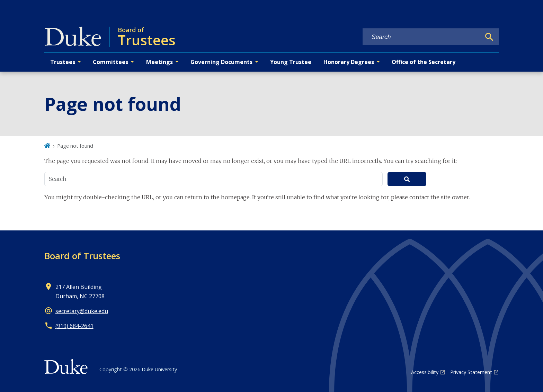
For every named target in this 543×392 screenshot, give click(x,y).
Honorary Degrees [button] (349, 62)
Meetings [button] (159, 62)
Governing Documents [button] (221, 62)
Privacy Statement (471, 372)
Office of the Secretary (424, 62)
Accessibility (425, 372)
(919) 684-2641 (74, 326)
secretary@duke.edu (82, 311)
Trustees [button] (63, 62)
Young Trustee (291, 62)
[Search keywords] (422, 37)
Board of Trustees (82, 256)
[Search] (489, 37)
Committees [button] (110, 62)
